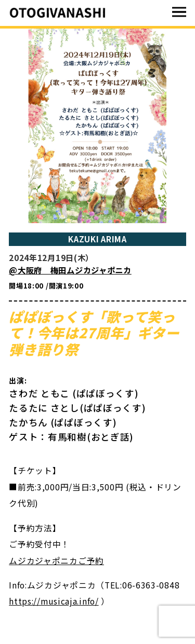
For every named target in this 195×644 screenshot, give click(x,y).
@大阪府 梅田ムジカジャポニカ (70, 270)
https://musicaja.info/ (54, 601)
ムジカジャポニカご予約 (56, 561)
